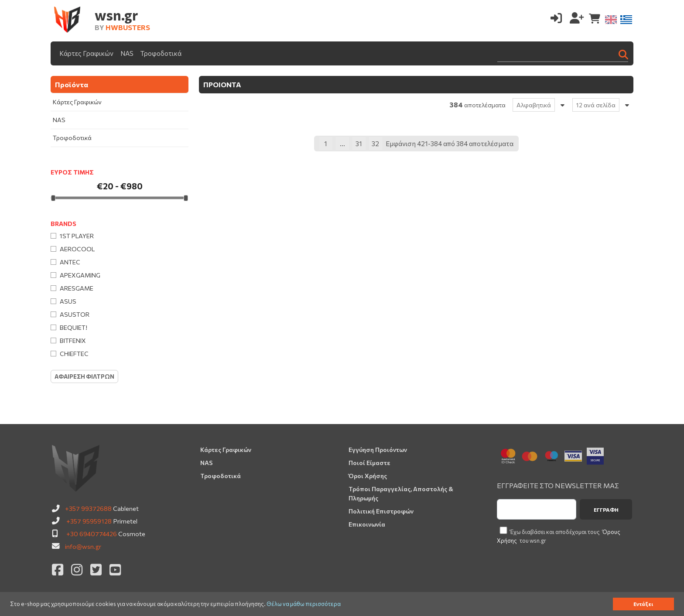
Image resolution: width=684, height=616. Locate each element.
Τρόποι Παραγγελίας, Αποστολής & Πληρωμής (401, 493)
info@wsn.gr (83, 546)
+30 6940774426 (92, 534)
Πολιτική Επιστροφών (381, 511)
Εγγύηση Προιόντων (378, 450)
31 (359, 144)
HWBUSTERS (128, 27)
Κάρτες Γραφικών (86, 53)
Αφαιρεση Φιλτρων (84, 376)
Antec (70, 262)
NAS (127, 53)
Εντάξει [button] (643, 604)
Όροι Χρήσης (368, 476)
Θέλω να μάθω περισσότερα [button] (304, 604)
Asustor (75, 314)
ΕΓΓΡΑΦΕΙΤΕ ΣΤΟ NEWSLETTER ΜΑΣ (558, 485)
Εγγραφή (606, 510)
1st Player (77, 236)
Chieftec (74, 354)
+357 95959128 (89, 521)
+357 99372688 (88, 508)
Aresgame (77, 288)
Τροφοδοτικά (161, 53)
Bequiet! (74, 327)
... (342, 144)
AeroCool (77, 249)
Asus (68, 301)
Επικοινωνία (367, 524)
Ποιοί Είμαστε (369, 463)
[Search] (563, 53)
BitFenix (73, 341)
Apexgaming (80, 275)
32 (375, 144)
